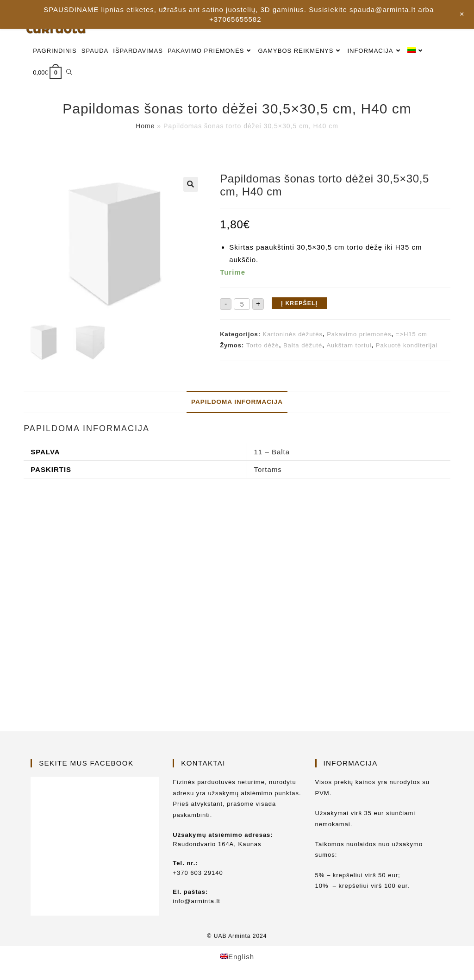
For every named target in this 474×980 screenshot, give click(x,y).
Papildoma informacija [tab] (237, 402)
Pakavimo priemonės (359, 334)
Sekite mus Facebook (86, 763)
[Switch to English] (237, 956)
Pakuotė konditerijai (407, 345)
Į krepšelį (299, 303)
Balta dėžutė (303, 345)
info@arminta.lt (196, 901)
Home (145, 126)
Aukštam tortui (349, 345)
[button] (191, 184)
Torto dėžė (263, 345)
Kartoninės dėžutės (293, 334)
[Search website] (69, 72)
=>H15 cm (412, 334)
